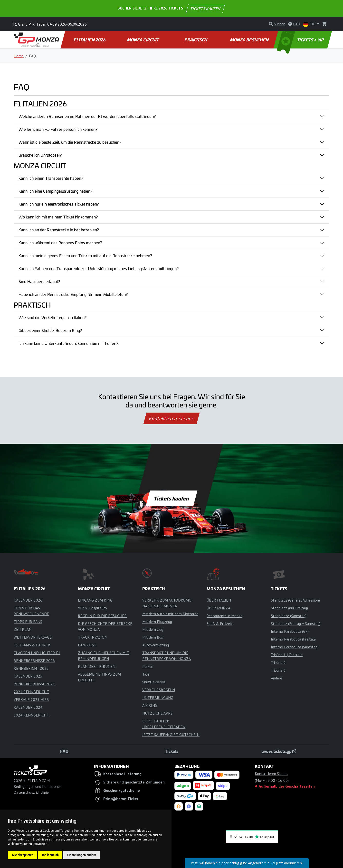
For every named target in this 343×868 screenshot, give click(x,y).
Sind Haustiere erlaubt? (39, 281)
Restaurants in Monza (224, 616)
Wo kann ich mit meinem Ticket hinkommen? (58, 217)
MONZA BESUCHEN (249, 40)
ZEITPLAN (23, 629)
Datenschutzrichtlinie (31, 792)
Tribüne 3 (278, 670)
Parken (148, 666)
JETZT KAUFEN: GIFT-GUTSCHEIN (171, 735)
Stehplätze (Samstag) (289, 616)
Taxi (146, 674)
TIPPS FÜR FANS (28, 622)
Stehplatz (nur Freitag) (289, 608)
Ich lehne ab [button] (50, 855)
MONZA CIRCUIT (143, 40)
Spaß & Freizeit (219, 623)
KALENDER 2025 (28, 676)
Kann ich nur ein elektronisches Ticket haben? (59, 204)
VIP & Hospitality (92, 608)
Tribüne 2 (278, 662)
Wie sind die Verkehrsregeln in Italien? (52, 317)
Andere (276, 678)
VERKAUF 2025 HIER (31, 699)
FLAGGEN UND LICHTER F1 (37, 653)
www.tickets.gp (279, 751)
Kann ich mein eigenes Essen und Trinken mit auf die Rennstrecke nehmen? (85, 255)
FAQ (64, 751)
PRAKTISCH (196, 40)
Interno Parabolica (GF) (290, 631)
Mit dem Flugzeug (157, 622)
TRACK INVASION (93, 637)
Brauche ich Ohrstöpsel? (40, 155)
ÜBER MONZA (218, 608)
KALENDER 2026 (28, 600)
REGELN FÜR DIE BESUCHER (102, 616)
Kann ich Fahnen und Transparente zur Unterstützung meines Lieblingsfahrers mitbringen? (99, 268)
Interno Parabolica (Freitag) (293, 639)
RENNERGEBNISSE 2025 (34, 684)
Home (19, 56)
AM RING (150, 705)
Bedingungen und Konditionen (38, 786)
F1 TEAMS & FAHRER (32, 645)
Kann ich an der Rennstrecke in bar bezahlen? (59, 230)
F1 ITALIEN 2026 (90, 40)
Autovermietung (156, 645)
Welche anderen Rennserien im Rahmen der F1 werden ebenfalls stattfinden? (87, 116)
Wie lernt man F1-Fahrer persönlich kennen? (58, 129)
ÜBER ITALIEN (219, 600)
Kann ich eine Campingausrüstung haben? (55, 191)
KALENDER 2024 (28, 707)
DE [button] (310, 24)
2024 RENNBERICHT (31, 692)
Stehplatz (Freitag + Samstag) (296, 623)
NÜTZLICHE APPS (157, 713)
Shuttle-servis (154, 682)
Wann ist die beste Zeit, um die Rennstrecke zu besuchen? (70, 142)
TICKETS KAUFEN (206, 9)
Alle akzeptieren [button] (23, 855)
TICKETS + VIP (301, 40)
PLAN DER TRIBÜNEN (97, 666)
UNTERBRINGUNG (158, 698)
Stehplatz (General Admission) (295, 600)
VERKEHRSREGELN (159, 690)
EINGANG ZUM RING (95, 600)
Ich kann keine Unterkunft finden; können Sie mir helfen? (68, 343)
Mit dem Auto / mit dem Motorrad (170, 614)
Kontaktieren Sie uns (172, 418)
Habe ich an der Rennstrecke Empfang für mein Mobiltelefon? (73, 294)
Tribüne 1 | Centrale (287, 655)
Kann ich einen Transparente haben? (51, 178)
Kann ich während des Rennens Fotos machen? (60, 243)
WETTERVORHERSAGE (33, 637)
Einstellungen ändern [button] (82, 855)
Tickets (172, 751)
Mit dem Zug (153, 629)
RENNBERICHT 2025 (31, 668)
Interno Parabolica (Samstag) (295, 647)
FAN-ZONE (87, 645)
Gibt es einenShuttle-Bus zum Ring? (50, 330)
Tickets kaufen (171, 498)
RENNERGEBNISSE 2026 (34, 660)
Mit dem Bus (153, 637)
